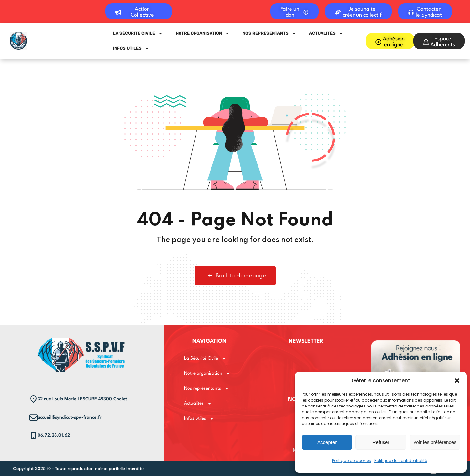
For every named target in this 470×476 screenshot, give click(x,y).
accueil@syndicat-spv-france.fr (70, 417)
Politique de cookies (352, 461)
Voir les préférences (435, 442)
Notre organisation (203, 33)
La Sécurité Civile (138, 33)
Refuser (381, 442)
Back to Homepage (235, 276)
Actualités (326, 33)
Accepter (327, 442)
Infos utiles (131, 48)
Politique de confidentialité (401, 461)
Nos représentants (269, 33)
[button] (457, 381)
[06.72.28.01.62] (33, 435)
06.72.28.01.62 (54, 435)
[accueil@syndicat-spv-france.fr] (33, 417)
